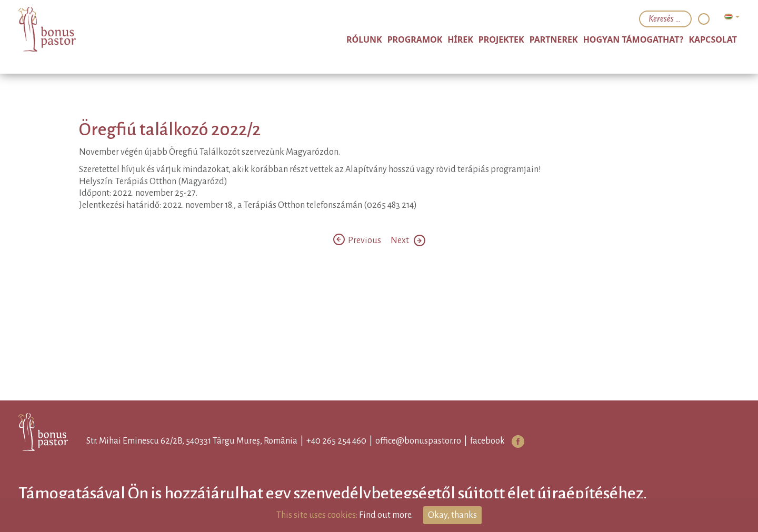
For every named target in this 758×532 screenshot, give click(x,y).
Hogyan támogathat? (634, 39)
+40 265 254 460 (336, 441)
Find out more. (386, 515)
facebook (487, 441)
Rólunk (364, 39)
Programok (415, 39)
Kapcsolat (713, 39)
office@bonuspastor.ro (418, 441)
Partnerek (554, 39)
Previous (358, 240)
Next (408, 240)
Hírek (460, 39)
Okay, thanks (452, 515)
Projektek (501, 39)
